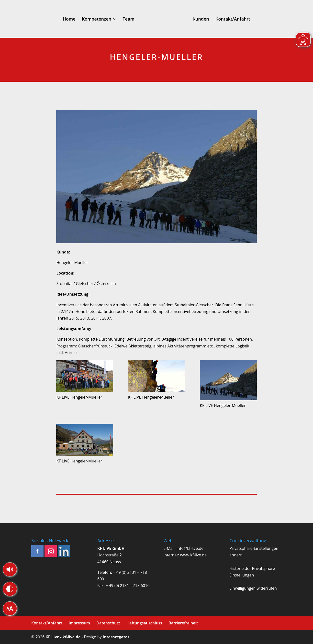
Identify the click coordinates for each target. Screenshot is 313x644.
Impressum (79, 623)
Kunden (201, 19)
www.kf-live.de (193, 555)
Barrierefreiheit (183, 623)
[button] (10, 569)
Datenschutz (108, 623)
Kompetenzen (97, 19)
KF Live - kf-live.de (63, 637)
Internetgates (116, 637)
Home (69, 19)
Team (128, 19)
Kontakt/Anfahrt (233, 19)
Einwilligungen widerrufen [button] (253, 588)
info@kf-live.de (190, 548)
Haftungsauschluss (144, 623)
